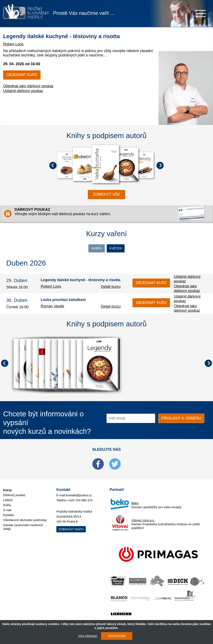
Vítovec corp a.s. (143, 517)
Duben (86, 249)
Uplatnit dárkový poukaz (23, 91)
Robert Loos (13, 44)
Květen (127, 249)
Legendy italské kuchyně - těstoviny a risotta (81, 36)
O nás (7, 507)
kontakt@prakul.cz (79, 493)
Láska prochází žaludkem (63, 301)
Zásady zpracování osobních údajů (23, 524)
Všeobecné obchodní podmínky (25, 517)
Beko (135, 500)
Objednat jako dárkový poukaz (28, 86)
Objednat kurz (22, 75)
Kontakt (8, 512)
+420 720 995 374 (80, 498)
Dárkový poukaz (14, 492)
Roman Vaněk (53, 307)
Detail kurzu (111, 288)
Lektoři (8, 497)
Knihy (7, 502)
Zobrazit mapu (71, 527)
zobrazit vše (106, 194)
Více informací (86, 636)
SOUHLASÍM (115, 636)
